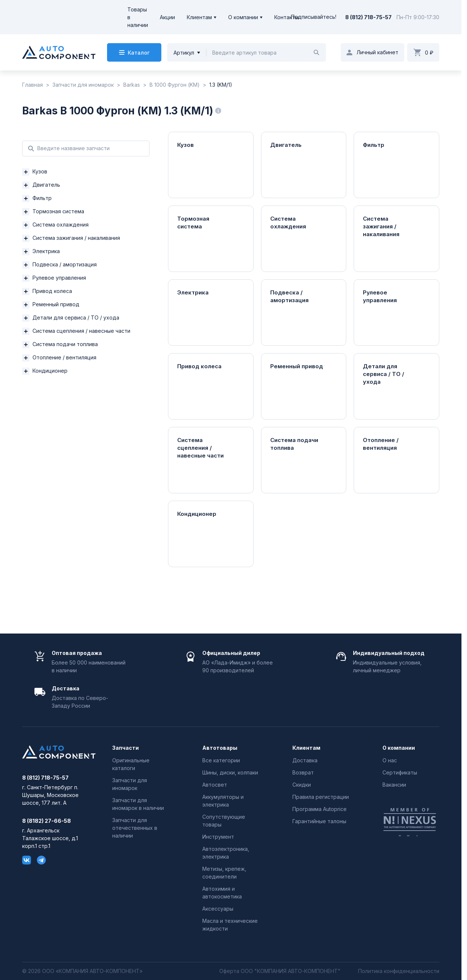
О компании (243, 17)
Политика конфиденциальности (399, 971)
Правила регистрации (321, 797)
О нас (390, 760)
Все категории (221, 760)
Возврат (303, 772)
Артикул (184, 53)
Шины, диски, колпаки (230, 772)
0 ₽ (429, 53)
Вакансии (394, 785)
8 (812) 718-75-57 (368, 17)
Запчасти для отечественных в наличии (135, 828)
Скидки (302, 785)
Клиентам (199, 17)
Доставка (305, 760)
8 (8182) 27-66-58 (47, 821)
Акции (167, 17)
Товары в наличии (138, 17)
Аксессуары (218, 909)
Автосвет (215, 785)
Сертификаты (400, 772)
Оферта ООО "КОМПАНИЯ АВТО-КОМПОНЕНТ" (280, 971)
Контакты (286, 17)
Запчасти (126, 748)
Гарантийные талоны (319, 821)
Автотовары (220, 748)
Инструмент (218, 837)
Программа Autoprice (320, 809)
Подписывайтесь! (314, 17)
